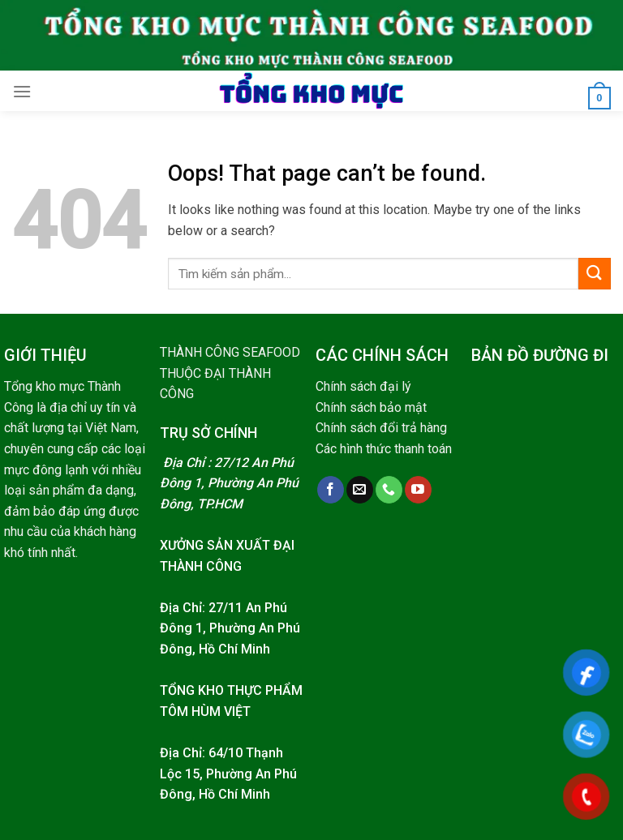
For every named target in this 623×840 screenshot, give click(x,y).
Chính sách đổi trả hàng (381, 428)
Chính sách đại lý (363, 386)
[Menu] (22, 91)
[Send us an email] (360, 490)
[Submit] (595, 274)
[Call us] (389, 490)
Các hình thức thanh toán (384, 449)
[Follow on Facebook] (331, 490)
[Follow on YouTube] (418, 490)
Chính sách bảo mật (371, 407)
